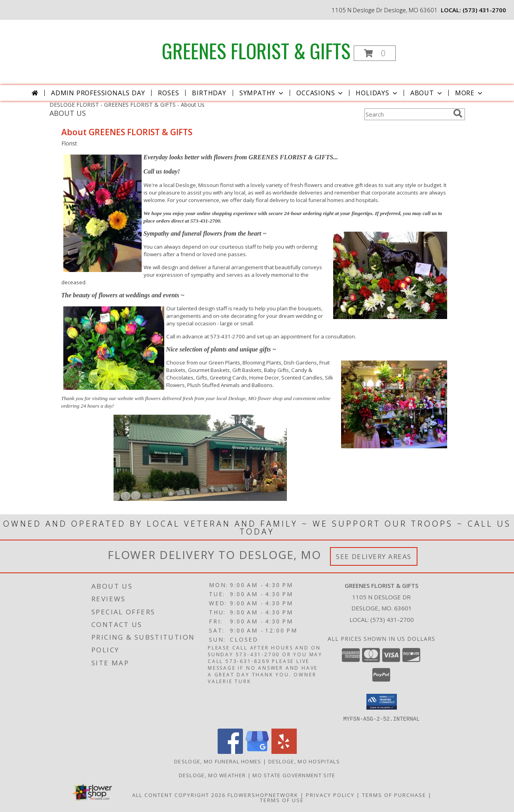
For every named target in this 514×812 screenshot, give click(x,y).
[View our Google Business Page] (257, 751)
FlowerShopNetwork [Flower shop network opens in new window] (263, 795)
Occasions (320, 93)
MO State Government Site (294, 775)
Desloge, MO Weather (212, 775)
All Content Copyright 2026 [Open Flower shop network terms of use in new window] (179, 795)
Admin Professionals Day (98, 93)
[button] (375, 53)
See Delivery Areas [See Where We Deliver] (374, 556)
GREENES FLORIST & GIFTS (256, 50)
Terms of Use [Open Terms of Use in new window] (282, 800)
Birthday (209, 93)
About (427, 93)
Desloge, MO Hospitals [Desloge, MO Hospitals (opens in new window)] (304, 761)
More (469, 93)
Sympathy (262, 93)
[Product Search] (407, 114)
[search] (458, 113)
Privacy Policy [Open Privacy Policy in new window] (330, 795)
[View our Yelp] (284, 751)
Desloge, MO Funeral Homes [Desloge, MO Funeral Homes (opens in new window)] (218, 761)
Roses (168, 93)
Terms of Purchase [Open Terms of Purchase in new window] (394, 795)
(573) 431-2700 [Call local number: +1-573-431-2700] (484, 10)
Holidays (377, 93)
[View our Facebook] (230, 751)
